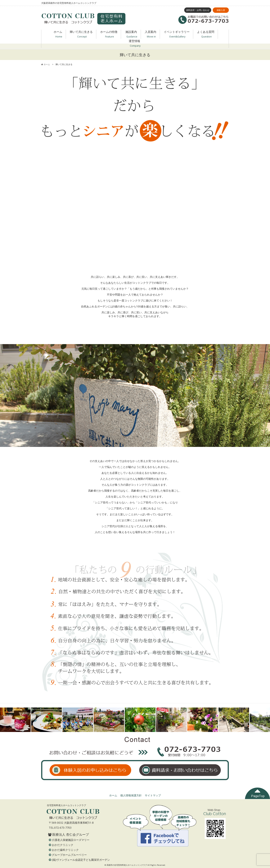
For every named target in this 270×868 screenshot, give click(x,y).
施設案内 (131, 34)
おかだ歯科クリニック (65, 850)
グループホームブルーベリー (69, 855)
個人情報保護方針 (131, 795)
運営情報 (135, 43)
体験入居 (221, 10)
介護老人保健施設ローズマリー (71, 840)
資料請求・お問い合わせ (198, 10)
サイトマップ (153, 795)
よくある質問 (206, 34)
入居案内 (151, 34)
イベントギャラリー (177, 34)
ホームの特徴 (109, 34)
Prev (5, 720)
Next (265, 720)
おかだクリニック (63, 845)
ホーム (58, 34)
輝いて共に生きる (81, 34)
